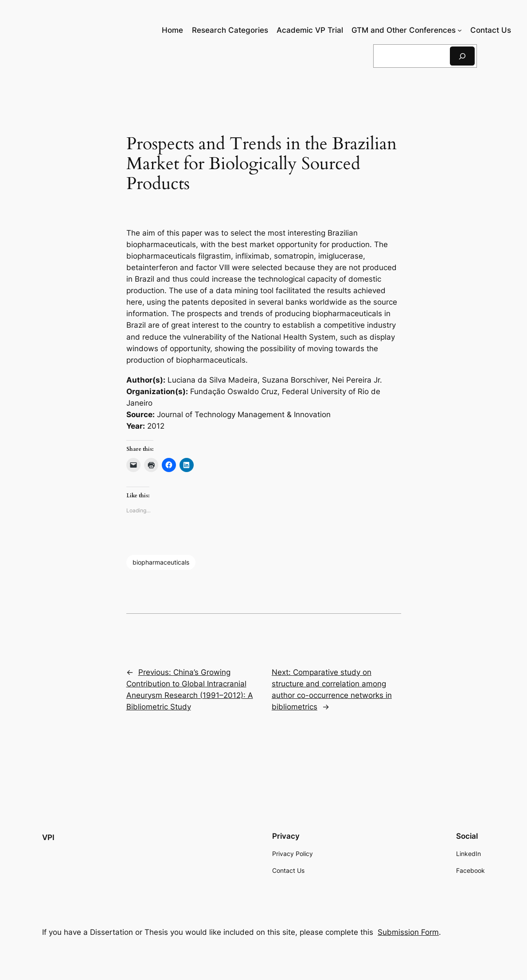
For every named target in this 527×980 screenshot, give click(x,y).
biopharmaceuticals (161, 562)
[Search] (462, 56)
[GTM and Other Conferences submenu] (460, 30)
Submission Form (408, 932)
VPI (48, 837)
